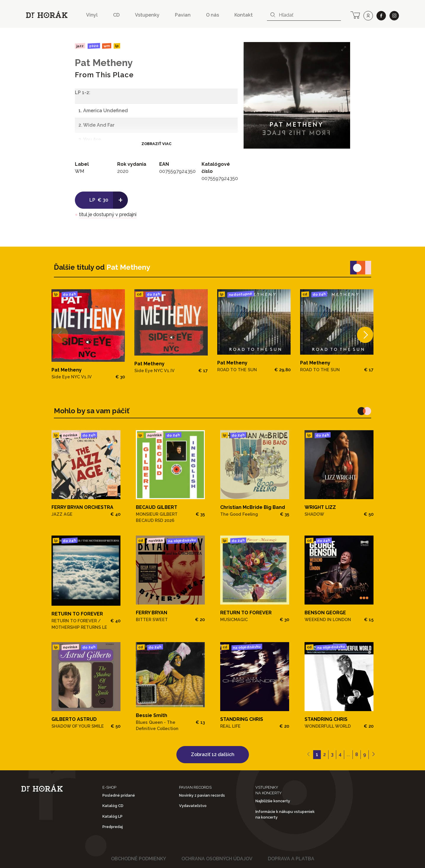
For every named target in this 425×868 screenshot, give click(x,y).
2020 (94, 46)
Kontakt (244, 15)
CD (116, 15)
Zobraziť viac (156, 144)
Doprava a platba (291, 859)
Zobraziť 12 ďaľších (213, 754)
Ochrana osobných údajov (217, 859)
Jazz (80, 46)
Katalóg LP (112, 816)
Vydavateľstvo (193, 806)
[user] (368, 16)
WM (107, 46)
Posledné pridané (119, 795)
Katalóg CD (113, 806)
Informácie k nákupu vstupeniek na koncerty (285, 814)
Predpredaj (113, 827)
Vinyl (92, 15)
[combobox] (304, 15)
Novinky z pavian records (202, 795)
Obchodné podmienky (139, 859)
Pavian (183, 15)
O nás (213, 15)
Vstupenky (147, 15)
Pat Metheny (104, 63)
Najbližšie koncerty (273, 801)
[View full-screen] (344, 49)
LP (117, 46)
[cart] (355, 15)
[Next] (365, 335)
